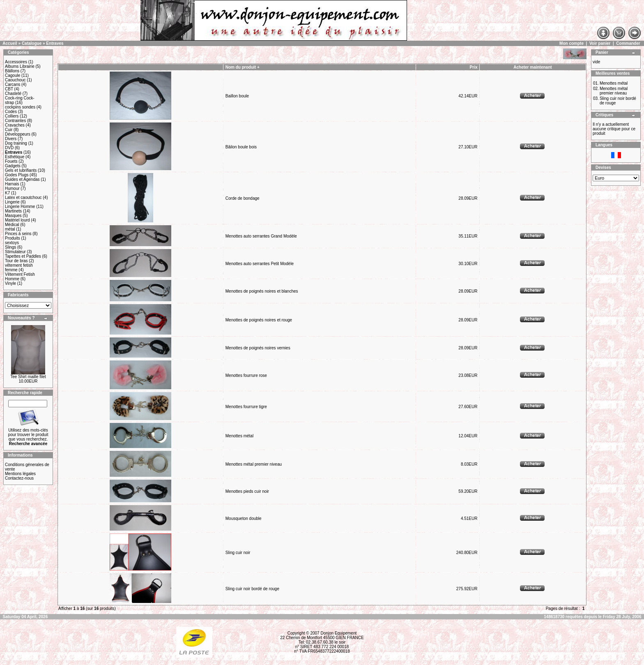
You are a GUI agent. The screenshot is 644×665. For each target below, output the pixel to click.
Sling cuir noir (238, 553)
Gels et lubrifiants (21, 170)
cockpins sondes (20, 107)
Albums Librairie (20, 66)
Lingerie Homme (20, 207)
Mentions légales (20, 474)
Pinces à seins (18, 234)
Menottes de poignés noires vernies (258, 348)
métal (10, 229)
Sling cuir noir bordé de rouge (252, 589)
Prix (474, 67)
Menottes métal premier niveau (254, 464)
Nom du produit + (243, 67)
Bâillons (12, 71)
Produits (13, 238)
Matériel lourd (17, 220)
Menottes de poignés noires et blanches (262, 291)
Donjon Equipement (338, 633)
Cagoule (13, 75)
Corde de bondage (243, 198)
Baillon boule (237, 96)
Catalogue (32, 43)
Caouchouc (15, 80)
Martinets (13, 211)
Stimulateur (15, 252)
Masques (13, 216)
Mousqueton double (244, 518)
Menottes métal (239, 436)
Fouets (11, 161)
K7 (7, 193)
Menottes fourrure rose (246, 375)
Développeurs (18, 134)
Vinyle (10, 283)
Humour (12, 188)
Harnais (12, 184)
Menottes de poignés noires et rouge (259, 320)
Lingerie (12, 202)
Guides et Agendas (22, 179)
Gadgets (13, 166)
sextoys (12, 243)
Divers (11, 139)
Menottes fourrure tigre (246, 407)
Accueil (10, 43)
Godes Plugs (17, 175)
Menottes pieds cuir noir (247, 491)
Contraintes (15, 121)
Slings (10, 247)
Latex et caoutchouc (23, 197)
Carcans (13, 84)
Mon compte (572, 43)
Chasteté (13, 94)
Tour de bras (16, 261)
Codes (11, 112)
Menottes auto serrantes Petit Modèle (260, 264)
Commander (628, 43)
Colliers (12, 116)
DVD (9, 148)
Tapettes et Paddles (23, 256)
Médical (12, 225)
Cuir (9, 130)
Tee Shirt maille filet (28, 377)
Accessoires (16, 62)
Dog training (16, 143)
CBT (9, 89)
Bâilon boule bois (241, 147)
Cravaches (15, 125)
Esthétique (15, 157)
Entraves (55, 43)
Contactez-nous (19, 478)
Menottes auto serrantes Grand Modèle (261, 236)
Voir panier (600, 43)
